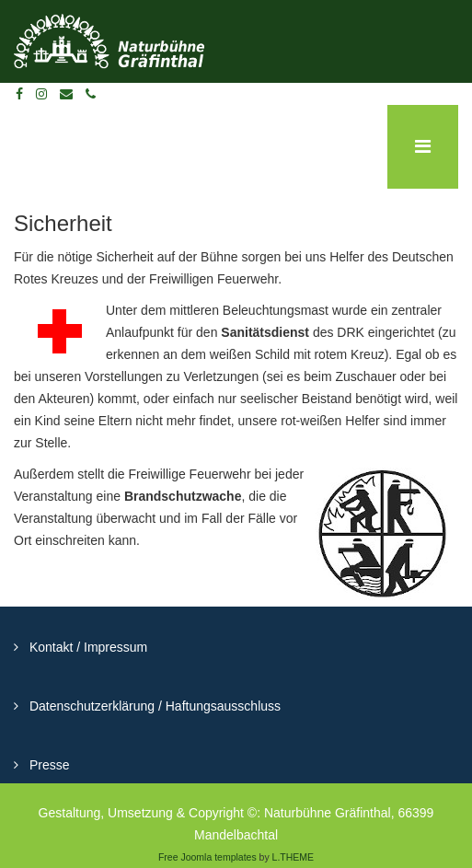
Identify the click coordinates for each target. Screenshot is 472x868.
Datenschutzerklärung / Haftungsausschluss (153, 706)
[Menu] (423, 147)
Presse (47, 765)
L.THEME (294, 857)
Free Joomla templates (207, 857)
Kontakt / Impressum (86, 647)
